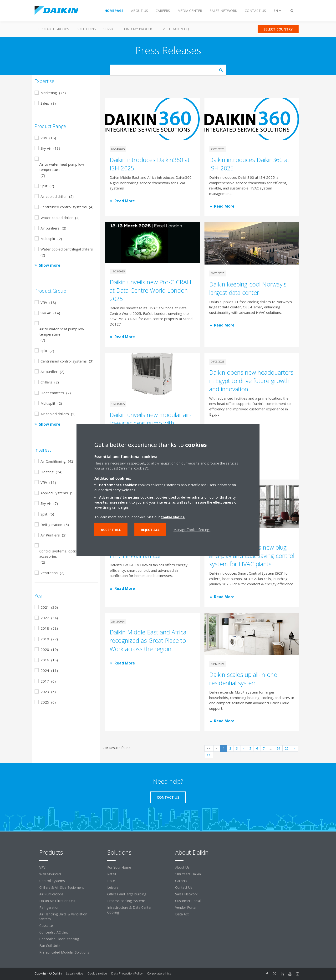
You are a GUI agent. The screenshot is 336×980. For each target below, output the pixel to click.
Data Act (182, 914)
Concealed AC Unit (54, 932)
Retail (112, 874)
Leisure (113, 887)
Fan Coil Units (50, 946)
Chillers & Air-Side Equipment (62, 887)
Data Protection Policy (127, 973)
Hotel (111, 881)
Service (110, 29)
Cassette (46, 926)
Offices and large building (127, 894)
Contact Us (184, 887)
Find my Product (140, 29)
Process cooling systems (126, 901)
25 (287, 748)
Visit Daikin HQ (176, 29)
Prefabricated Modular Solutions (64, 952)
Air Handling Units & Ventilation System (63, 916)
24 (278, 748)
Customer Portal (188, 901)
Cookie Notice (173, 517)
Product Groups (54, 29)
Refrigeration (49, 907)
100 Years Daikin (188, 874)
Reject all (150, 530)
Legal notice (75, 973)
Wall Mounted (50, 874)
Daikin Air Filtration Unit (57, 901)
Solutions (86, 29)
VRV (42, 867)
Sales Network (186, 894)
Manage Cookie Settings (192, 530)
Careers (181, 881)
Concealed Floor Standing (59, 939)
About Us (182, 867)
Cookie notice (97, 973)
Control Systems (52, 881)
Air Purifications (51, 894)
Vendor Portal (186, 907)
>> (209, 755)
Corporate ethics (159, 973)
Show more (50, 265)
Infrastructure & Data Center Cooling (129, 910)
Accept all (111, 530)
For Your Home (119, 867)
